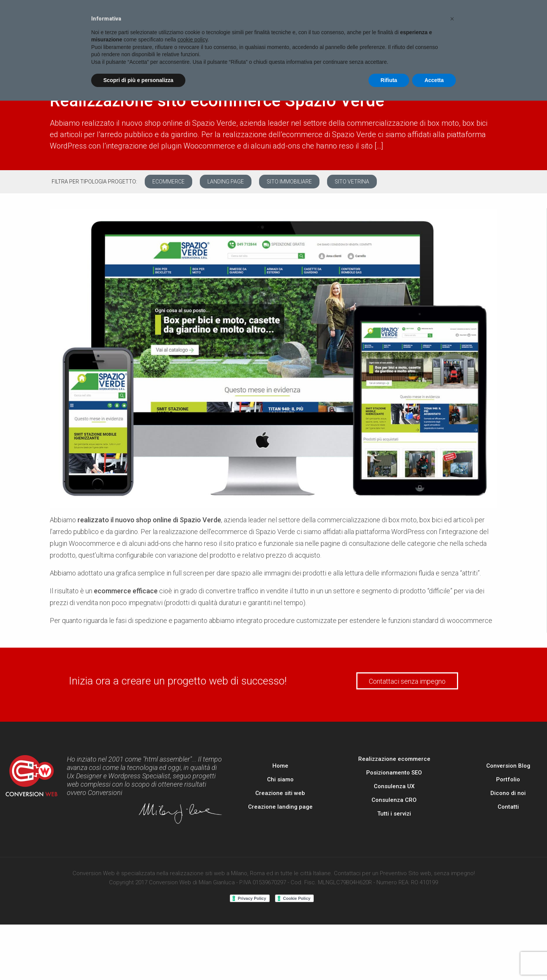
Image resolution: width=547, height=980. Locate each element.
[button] (452, 18)
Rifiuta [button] (389, 80)
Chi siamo (280, 779)
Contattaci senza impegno (407, 681)
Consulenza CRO (394, 800)
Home (280, 766)
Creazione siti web (280, 793)
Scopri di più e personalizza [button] (138, 80)
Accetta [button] (434, 80)
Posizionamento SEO (394, 773)
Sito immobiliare (289, 182)
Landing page (226, 182)
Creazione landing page (280, 807)
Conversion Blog (508, 766)
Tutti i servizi (394, 814)
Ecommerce (168, 182)
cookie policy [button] (192, 40)
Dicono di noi (508, 793)
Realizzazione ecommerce (394, 759)
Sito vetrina (352, 182)
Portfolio (508, 779)
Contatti (508, 807)
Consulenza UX (394, 786)
